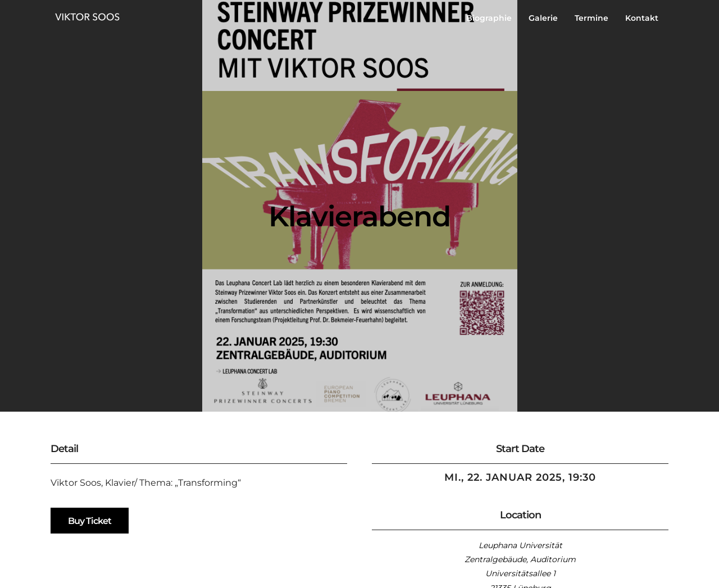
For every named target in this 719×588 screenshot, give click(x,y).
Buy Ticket (90, 521)
